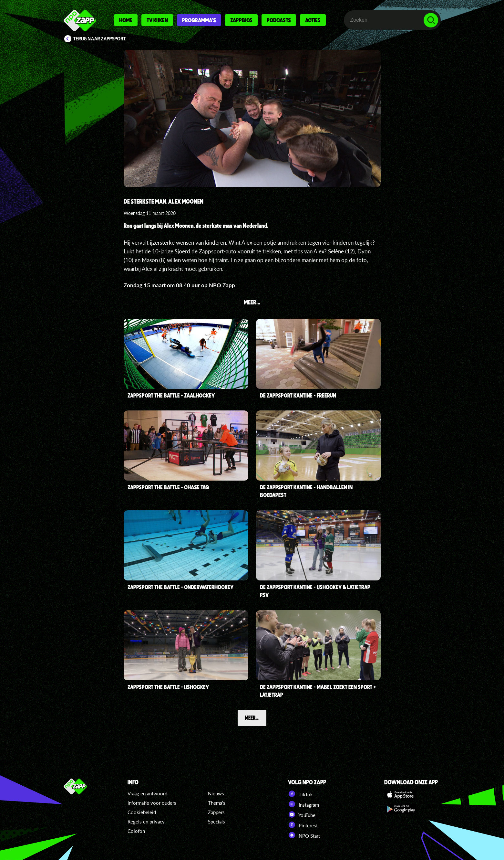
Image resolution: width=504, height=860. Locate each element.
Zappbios (241, 20)
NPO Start (304, 835)
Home (126, 20)
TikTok (300, 794)
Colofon (136, 831)
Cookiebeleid (142, 812)
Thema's (217, 803)
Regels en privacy (146, 822)
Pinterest (303, 825)
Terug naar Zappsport (100, 39)
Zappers (216, 812)
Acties (313, 20)
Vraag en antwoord (147, 793)
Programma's (199, 20)
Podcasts (279, 20)
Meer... (252, 717)
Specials (216, 822)
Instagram (303, 804)
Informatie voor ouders (152, 803)
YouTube (302, 814)
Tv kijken (157, 20)
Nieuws (216, 793)
